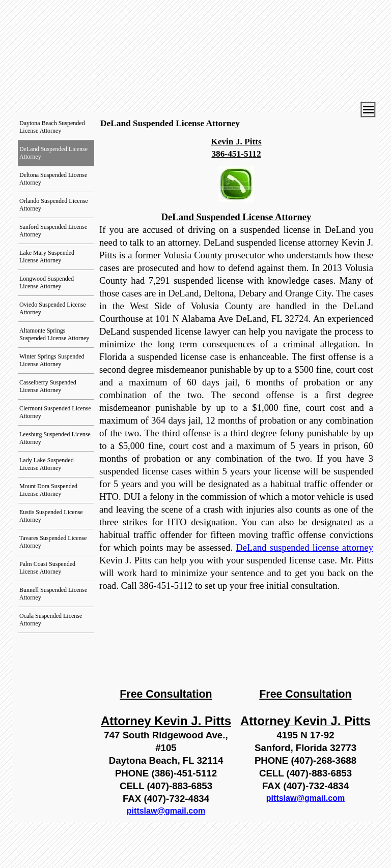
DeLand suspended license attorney (304, 547)
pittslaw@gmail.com (166, 811)
